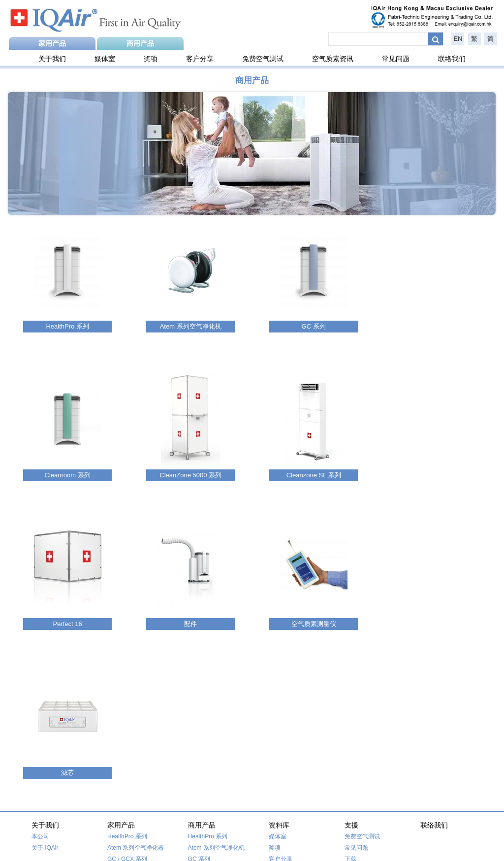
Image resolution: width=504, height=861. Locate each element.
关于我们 (52, 59)
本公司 (40, 688)
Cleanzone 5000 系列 (136, 722)
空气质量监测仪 (128, 755)
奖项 (151, 59)
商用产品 (140, 43)
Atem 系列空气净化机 (216, 699)
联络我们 (452, 59)
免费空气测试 (263, 59)
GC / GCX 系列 (127, 710)
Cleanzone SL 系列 (213, 744)
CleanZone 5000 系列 (217, 733)
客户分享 (200, 59)
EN (458, 39)
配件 (194, 766)
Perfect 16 (121, 733)
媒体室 (105, 59)
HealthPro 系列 (127, 688)
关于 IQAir (45, 699)
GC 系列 (199, 710)
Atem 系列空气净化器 (136, 699)
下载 (350, 710)
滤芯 (113, 743)
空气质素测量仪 (209, 777)
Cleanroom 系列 (209, 722)
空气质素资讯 (333, 59)
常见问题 (396, 59)
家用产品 (52, 43)
